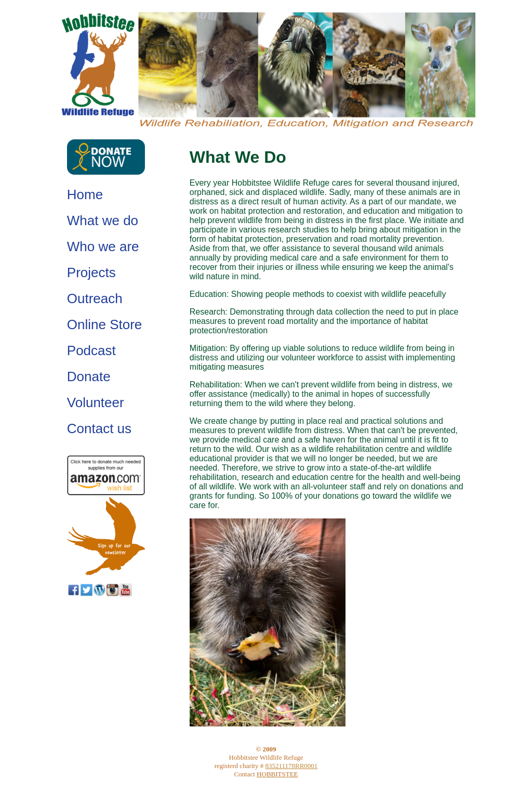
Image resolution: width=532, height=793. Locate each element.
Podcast (91, 350)
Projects (91, 272)
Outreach (95, 298)
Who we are (103, 246)
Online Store (105, 324)
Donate (89, 376)
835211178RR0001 (291, 766)
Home (85, 194)
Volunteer (96, 402)
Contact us (99, 428)
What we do (103, 220)
